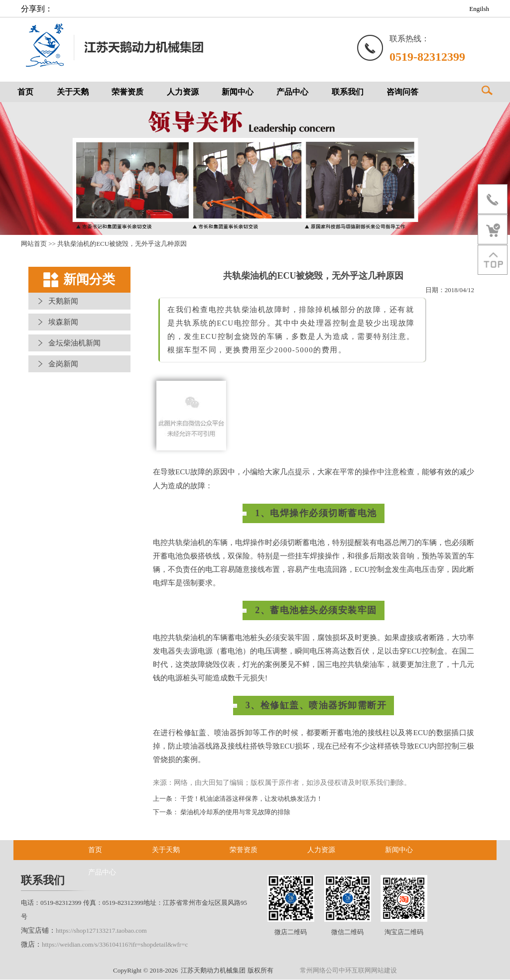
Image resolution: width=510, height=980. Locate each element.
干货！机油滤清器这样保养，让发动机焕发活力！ (252, 799)
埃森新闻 (63, 323)
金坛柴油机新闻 (74, 343)
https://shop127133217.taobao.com (101, 931)
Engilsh (479, 9)
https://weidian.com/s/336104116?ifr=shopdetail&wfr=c (115, 945)
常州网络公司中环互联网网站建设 (348, 971)
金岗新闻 (63, 364)
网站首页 (34, 244)
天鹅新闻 (63, 302)
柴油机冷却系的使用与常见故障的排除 (235, 813)
